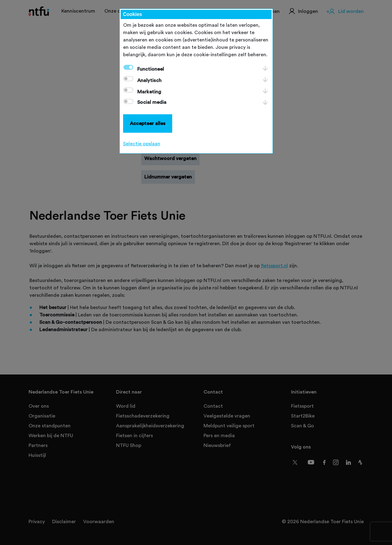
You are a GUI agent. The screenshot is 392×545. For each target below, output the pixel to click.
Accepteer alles (148, 124)
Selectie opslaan (142, 144)
